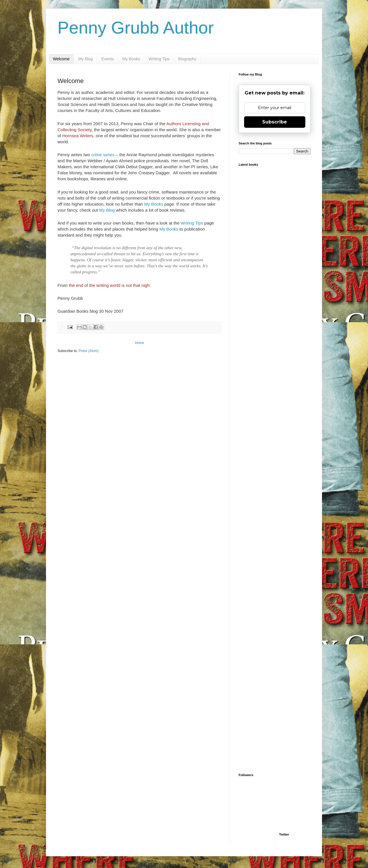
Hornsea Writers (78, 136)
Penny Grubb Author (136, 28)
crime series (103, 155)
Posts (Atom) (88, 351)
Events (108, 59)
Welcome (61, 59)
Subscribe (275, 122)
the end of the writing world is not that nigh (109, 285)
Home (139, 343)
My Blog (86, 59)
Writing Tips (159, 59)
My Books (131, 59)
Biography (187, 59)
